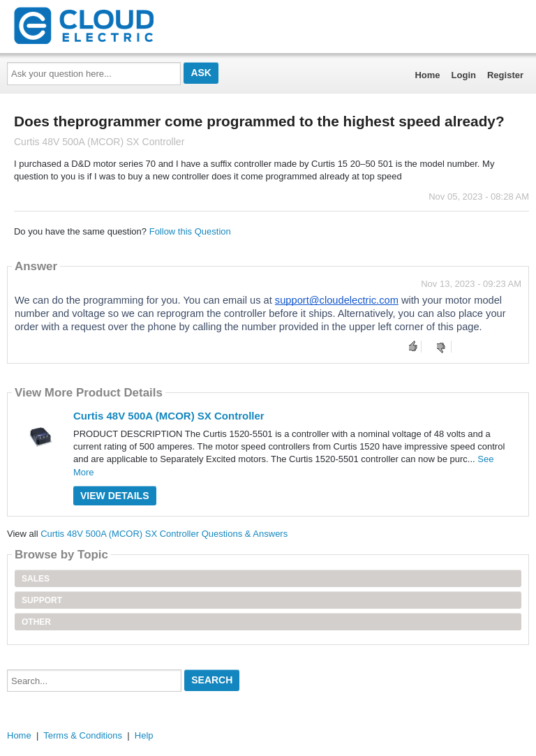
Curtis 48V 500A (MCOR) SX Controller (169, 416)
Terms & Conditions (83, 735)
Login (464, 75)
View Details (115, 496)
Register (505, 75)
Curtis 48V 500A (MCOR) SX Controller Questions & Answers (164, 534)
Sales (36, 579)
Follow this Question (190, 231)
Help (144, 735)
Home (427, 75)
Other (36, 622)
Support (42, 600)
